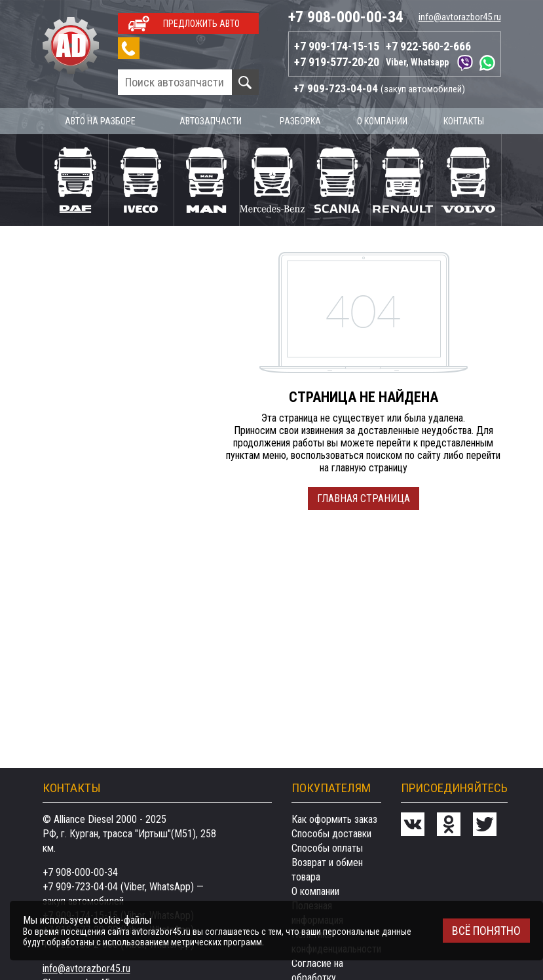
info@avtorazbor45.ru (460, 17)
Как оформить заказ (334, 819)
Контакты (464, 121)
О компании (382, 121)
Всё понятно (486, 931)
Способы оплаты (327, 848)
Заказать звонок (129, 48)
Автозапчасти (211, 121)
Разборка (300, 121)
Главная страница (364, 499)
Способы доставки (331, 834)
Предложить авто (201, 24)
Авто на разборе (100, 121)
